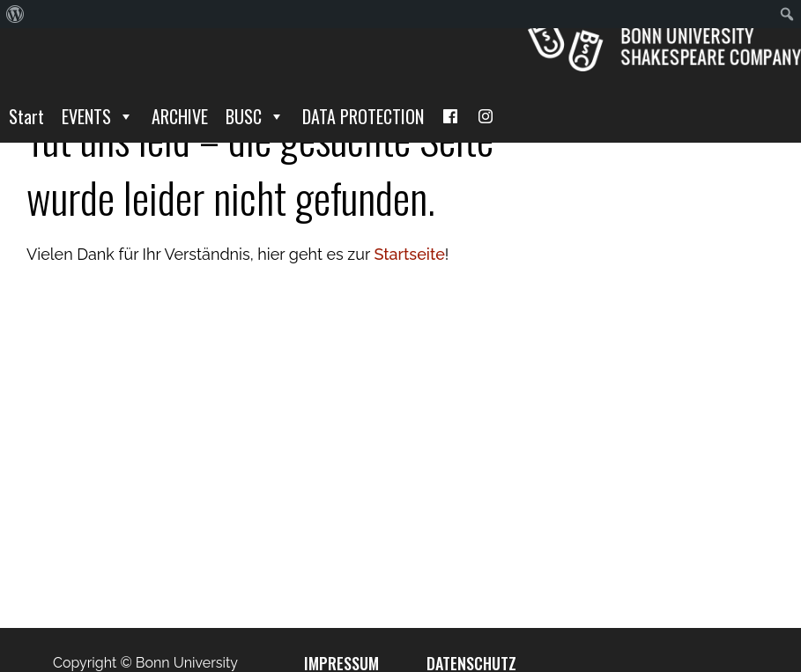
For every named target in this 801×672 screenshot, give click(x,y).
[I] (486, 116)
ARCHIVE (180, 116)
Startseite (409, 254)
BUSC (255, 116)
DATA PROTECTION (363, 116)
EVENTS (98, 116)
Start (26, 116)
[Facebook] (450, 116)
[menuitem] (15, 14)
